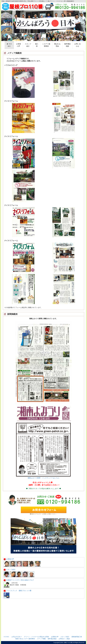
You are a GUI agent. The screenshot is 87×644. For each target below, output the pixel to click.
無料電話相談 (67, 45)
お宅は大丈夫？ (17, 637)
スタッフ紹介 (28, 45)
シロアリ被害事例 (46, 45)
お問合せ (43, 602)
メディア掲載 (41, 639)
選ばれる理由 (57, 45)
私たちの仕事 (43, 619)
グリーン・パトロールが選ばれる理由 (36, 637)
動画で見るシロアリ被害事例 (25, 639)
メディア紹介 (43, 614)
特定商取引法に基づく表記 (43, 631)
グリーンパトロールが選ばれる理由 (43, 610)
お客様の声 (18, 45)
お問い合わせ (77, 45)
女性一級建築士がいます (43, 606)
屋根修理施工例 (77, 637)
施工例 (37, 45)
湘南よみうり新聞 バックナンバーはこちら (43, 478)
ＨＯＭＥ (9, 45)
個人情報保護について (43, 627)
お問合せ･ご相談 (64, 639)
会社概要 (43, 623)
